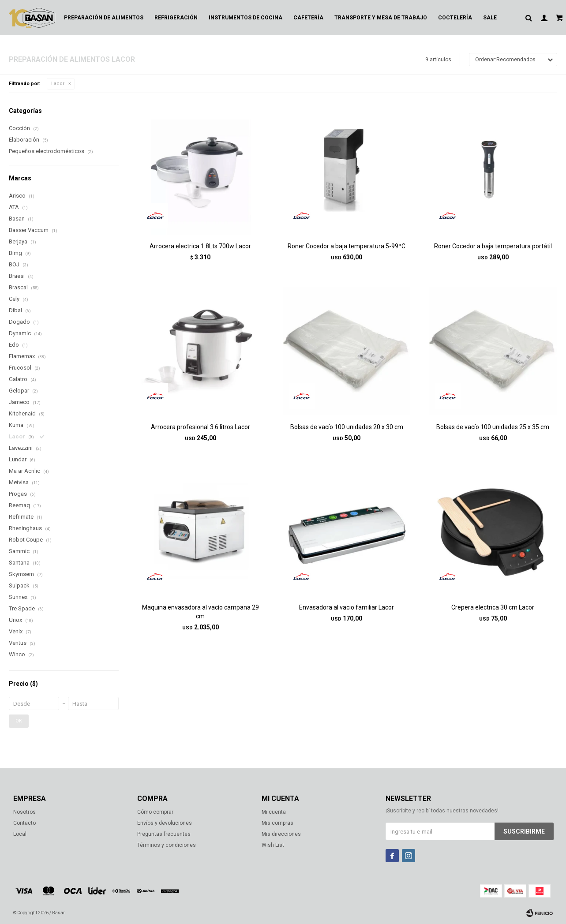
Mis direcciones (281, 834)
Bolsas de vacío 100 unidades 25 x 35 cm (493, 427)
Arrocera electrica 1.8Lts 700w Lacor (200, 246)
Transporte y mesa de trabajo (381, 18)
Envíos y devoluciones (165, 823)
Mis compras (277, 823)
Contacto (24, 823)
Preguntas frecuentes (164, 834)
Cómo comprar (155, 812)
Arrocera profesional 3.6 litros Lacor (201, 427)
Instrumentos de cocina (246, 18)
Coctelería (455, 18)
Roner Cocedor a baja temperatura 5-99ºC (347, 246)
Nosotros (24, 812)
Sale (490, 18)
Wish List (273, 845)
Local (20, 834)
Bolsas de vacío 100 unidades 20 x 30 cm (347, 427)
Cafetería (308, 18)
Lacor (58, 84)
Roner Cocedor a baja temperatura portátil (493, 246)
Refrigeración (176, 18)
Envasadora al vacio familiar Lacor (347, 607)
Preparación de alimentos (104, 18)
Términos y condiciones (167, 845)
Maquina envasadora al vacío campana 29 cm (201, 612)
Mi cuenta (274, 812)
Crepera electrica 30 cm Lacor (493, 607)
